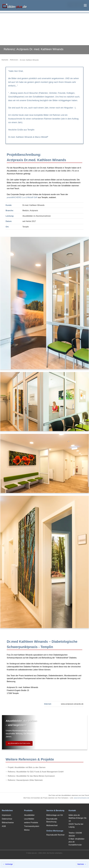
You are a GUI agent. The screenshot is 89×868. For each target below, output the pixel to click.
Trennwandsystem (32, 826)
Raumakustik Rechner (55, 835)
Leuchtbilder (29, 819)
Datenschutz (7, 819)
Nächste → (82, 864)
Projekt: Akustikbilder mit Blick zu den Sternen (27, 767)
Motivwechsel (52, 825)
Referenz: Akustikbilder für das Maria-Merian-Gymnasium (31, 776)
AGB (4, 826)
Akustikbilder (29, 815)
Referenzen (14, 60)
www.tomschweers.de (81, 798)
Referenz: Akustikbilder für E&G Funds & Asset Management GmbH (36, 772)
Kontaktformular (75, 845)
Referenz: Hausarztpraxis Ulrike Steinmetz (25, 780)
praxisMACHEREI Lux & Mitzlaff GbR (22, 197)
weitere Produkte (31, 823)
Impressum (6, 815)
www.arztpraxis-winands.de (72, 704)
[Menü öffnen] (85, 5)
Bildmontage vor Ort (55, 815)
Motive (27, 830)
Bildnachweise (8, 823)
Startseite (5, 60)
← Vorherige (8, 864)
